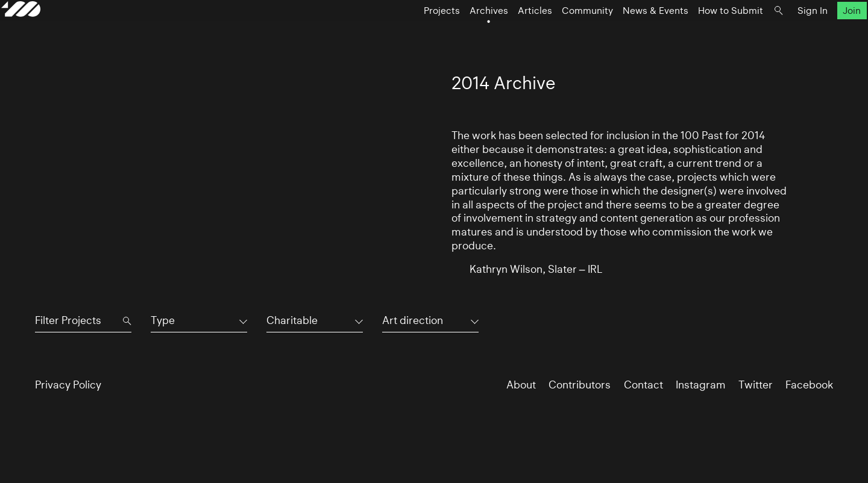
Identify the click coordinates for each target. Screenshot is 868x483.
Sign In (779, 34)
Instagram (701, 385)
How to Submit (697, 34)
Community (554, 34)
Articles (501, 34)
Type (163, 320)
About (521, 385)
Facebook (809, 385)
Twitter (756, 385)
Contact (643, 385)
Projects (408, 34)
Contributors (580, 385)
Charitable (292, 320)
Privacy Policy (68, 385)
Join (819, 34)
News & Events (622, 34)
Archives (455, 34)
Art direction (413, 320)
